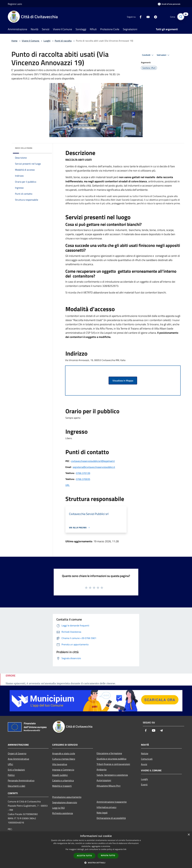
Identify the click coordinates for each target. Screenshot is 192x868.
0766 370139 (83, 473)
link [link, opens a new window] (125, 849)
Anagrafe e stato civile (64, 753)
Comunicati (147, 759)
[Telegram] (154, 17)
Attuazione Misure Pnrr (109, 786)
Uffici (10, 764)
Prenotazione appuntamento (67, 797)
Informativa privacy (106, 807)
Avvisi (144, 764)
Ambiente (102, 769)
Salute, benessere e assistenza (112, 775)
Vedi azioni (163, 55)
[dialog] (96, 850)
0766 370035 (83, 479)
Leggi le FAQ (58, 808)
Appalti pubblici (60, 775)
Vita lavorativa (60, 764)
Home (14, 41)
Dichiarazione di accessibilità (111, 818)
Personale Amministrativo (21, 780)
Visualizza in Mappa (123, 381)
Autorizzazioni (104, 780)
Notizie (145, 753)
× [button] (189, 835)
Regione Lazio (15, 4)
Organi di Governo (17, 753)
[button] (96, 863)
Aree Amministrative (18, 759)
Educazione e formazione (109, 753)
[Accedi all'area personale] (169, 4)
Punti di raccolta (63, 41)
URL (67, 485)
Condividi (148, 55)
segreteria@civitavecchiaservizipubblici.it (94, 467)
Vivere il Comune (31, 41)
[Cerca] (181, 17)
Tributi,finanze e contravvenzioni (113, 764)
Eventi (144, 785)
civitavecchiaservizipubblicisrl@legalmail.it (93, 461)
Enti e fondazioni (16, 770)
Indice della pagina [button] (24, 148)
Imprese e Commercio (63, 770)
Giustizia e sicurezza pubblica (111, 759)
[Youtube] (146, 17)
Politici (11, 775)
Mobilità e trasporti (62, 786)
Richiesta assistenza (63, 813)
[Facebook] (139, 17)
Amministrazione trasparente (112, 802)
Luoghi (47, 41)
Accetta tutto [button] (84, 856)
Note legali (102, 813)
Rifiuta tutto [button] (108, 855)
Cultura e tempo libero (64, 759)
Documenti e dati (16, 786)
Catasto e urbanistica (63, 780)
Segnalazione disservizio (65, 802)
